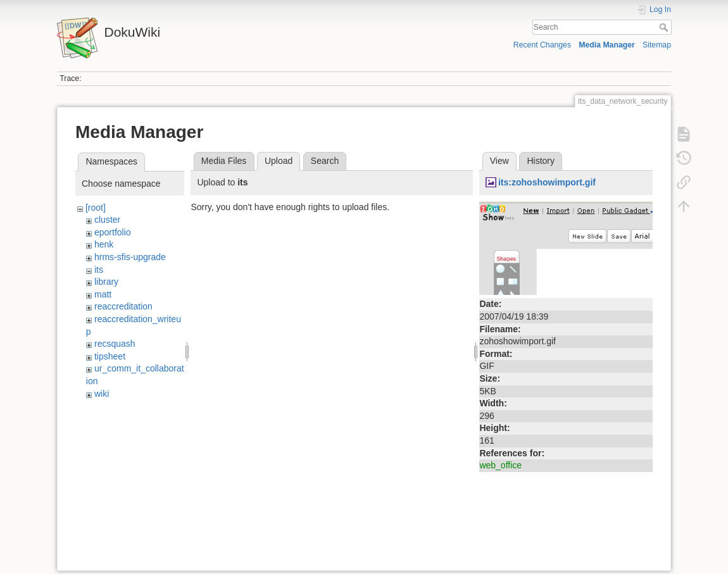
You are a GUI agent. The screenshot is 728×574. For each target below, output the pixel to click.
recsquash (115, 344)
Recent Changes (542, 45)
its (99, 270)
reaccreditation (123, 306)
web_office (500, 465)
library (106, 282)
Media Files (224, 161)
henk (104, 244)
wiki (102, 394)
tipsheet (110, 356)
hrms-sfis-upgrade (130, 257)
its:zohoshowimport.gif (547, 182)
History (541, 161)
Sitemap (657, 45)
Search (665, 27)
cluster (107, 220)
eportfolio (113, 232)
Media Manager (607, 45)
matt (103, 294)
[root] (96, 208)
